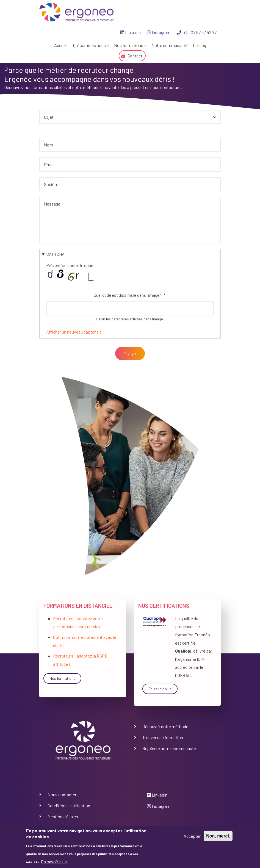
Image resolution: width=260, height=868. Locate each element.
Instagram (159, 32)
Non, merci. (218, 836)
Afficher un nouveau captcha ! (74, 332)
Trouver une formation (163, 737)
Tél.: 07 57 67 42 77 (197, 32)
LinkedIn (131, 32)
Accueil (61, 45)
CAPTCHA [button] (56, 254)
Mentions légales (63, 816)
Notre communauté (169, 45)
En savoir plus (160, 689)
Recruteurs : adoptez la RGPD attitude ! (80, 660)
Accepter (192, 836)
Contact (135, 56)
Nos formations (130, 46)
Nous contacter (62, 794)
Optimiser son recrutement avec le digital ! (85, 641)
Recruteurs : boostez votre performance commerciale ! (78, 622)
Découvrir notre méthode (165, 726)
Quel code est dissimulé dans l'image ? (128, 295)
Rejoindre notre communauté (169, 748)
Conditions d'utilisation (69, 805)
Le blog (200, 45)
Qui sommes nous (90, 46)
